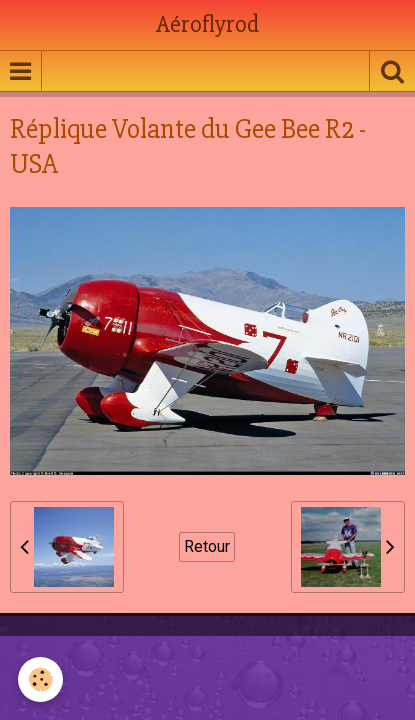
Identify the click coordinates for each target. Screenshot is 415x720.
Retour (207, 546)
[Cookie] (40, 679)
